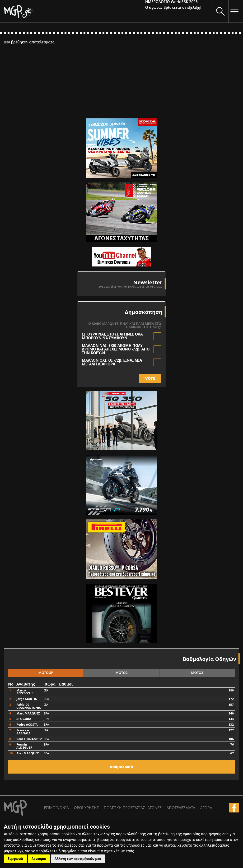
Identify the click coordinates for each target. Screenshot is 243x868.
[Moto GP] (66, 11)
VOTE (150, 378)
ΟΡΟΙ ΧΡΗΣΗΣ (86, 808)
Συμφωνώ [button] (15, 859)
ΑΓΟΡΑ (206, 808)
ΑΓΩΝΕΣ (154, 808)
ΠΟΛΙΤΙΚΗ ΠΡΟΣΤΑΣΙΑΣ (124, 808)
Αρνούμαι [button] (39, 859)
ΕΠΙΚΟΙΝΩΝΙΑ (56, 808)
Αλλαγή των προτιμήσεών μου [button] (78, 859)
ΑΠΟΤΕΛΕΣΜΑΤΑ (181, 808)
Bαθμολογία (122, 767)
